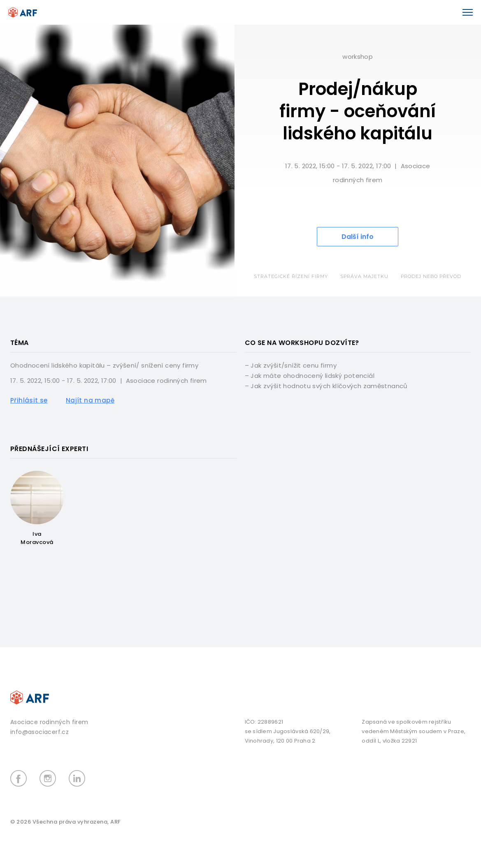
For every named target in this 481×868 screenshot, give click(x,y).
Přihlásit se (29, 400)
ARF (116, 822)
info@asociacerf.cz (40, 732)
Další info (358, 237)
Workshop (358, 57)
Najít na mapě (90, 400)
